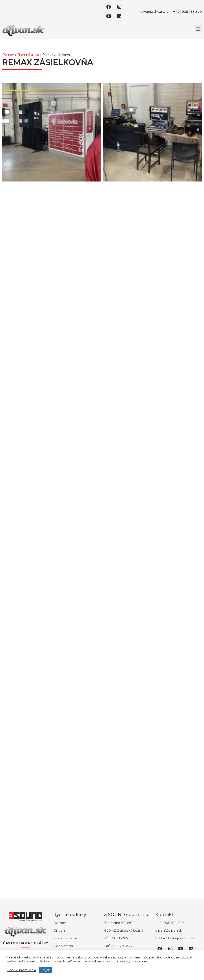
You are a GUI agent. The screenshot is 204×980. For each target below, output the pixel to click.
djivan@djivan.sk (154, 12)
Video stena (63, 946)
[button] (198, 29)
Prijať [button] (45, 970)
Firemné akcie (28, 55)
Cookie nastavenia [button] (21, 970)
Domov (8, 55)
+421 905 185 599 (187, 12)
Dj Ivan (59, 930)
